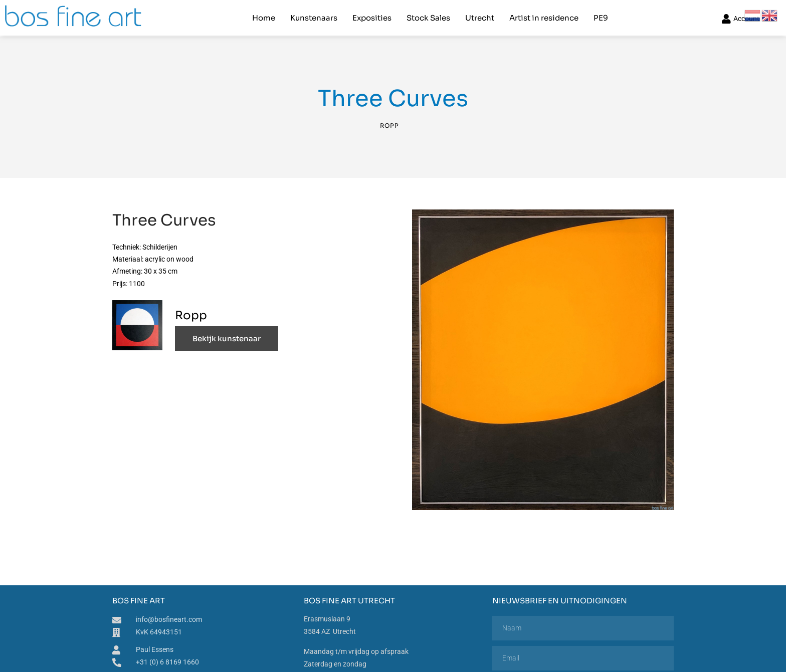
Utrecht (480, 18)
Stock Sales (428, 18)
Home (264, 18)
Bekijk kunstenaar (227, 339)
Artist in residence (544, 18)
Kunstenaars (314, 18)
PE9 (601, 18)
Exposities (372, 18)
